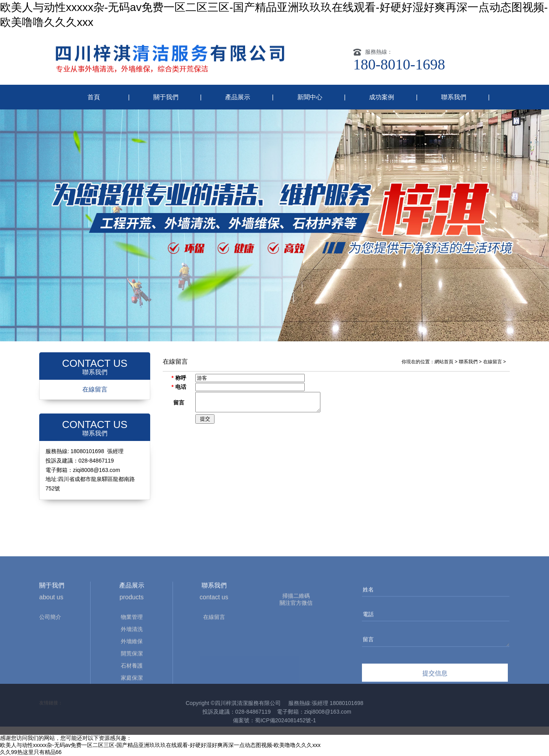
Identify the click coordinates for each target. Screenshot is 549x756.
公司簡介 (50, 663)
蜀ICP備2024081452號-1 (285, 720)
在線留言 (95, 389)
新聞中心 (310, 97)
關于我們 (166, 97)
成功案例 (382, 97)
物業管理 (132, 663)
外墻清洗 (132, 675)
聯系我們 (454, 97)
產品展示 (238, 97)
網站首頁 (444, 362)
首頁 (94, 97)
